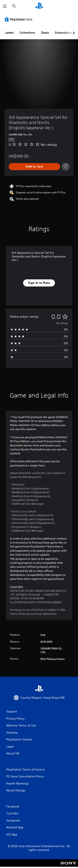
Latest (9, 33)
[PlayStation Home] (39, 6)
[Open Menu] (5, 6)
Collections (27, 33)
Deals (45, 33)
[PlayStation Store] (19, 19)
